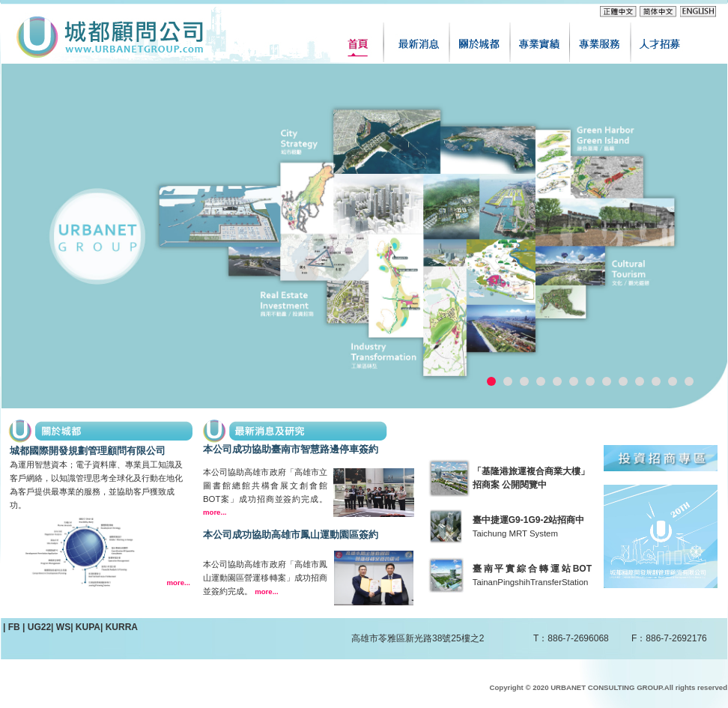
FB (15, 627)
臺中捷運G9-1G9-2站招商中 (528, 520)
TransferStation (559, 582)
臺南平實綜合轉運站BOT (532, 569)
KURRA (122, 627)
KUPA (88, 627)
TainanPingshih (501, 582)
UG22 (39, 627)
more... (179, 583)
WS (63, 627)
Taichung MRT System (515, 533)
